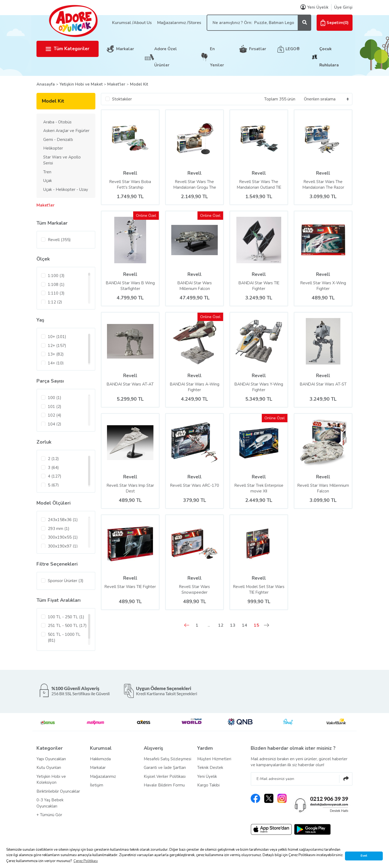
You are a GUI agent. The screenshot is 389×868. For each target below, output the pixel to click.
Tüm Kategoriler (68, 49)
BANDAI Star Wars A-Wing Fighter (195, 387)
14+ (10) (56, 363)
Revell (130, 173)
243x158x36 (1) (63, 520)
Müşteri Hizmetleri (214, 759)
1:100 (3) (56, 276)
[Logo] (73, 21)
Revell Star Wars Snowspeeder (194, 590)
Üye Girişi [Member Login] (343, 7)
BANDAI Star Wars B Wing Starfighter (130, 286)
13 (233, 625)
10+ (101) (57, 337)
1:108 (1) (56, 285)
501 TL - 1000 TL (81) (64, 638)
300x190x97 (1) (63, 546)
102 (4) (55, 415)
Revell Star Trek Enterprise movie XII (259, 488)
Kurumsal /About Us (132, 23)
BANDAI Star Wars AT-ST (323, 384)
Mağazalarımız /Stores (179, 23)
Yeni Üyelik (207, 776)
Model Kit (139, 84)
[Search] (259, 23)
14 (244, 625)
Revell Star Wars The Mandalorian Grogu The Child (195, 185)
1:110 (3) (56, 293)
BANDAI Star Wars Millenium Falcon (194, 286)
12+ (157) (57, 346)
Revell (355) (59, 240)
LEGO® (293, 49)
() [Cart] (335, 23)
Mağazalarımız (103, 776)
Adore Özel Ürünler (166, 57)
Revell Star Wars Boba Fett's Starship (130, 185)
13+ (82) (56, 354)
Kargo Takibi (208, 785)
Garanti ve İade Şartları (165, 768)
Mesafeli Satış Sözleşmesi (167, 759)
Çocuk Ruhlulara (329, 57)
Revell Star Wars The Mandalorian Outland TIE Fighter (259, 185)
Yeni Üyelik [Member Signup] (314, 7)
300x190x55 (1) (63, 537)
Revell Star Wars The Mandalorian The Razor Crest (323, 185)
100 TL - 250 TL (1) (66, 617)
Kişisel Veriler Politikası (165, 776)
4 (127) (55, 476)
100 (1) (55, 398)
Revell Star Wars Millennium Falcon (323, 488)
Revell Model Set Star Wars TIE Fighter (259, 590)
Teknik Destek (210, 768)
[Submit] (346, 779)
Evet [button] (364, 856)
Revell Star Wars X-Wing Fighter (323, 286)
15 (256, 625)
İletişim (97, 785)
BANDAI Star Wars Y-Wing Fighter (259, 387)
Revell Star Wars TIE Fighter (130, 590)
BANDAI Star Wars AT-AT (130, 384)
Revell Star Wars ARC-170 (194, 485)
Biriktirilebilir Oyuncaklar (58, 791)
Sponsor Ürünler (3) (66, 581)
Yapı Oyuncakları (51, 759)
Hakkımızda (100, 759)
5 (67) (53, 485)
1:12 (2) (55, 302)
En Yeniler (217, 57)
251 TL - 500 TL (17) (67, 626)
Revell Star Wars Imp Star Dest (130, 488)
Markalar (125, 49)
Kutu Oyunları (49, 768)
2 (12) (53, 459)
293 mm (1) (59, 529)
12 (221, 625)
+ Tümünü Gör (49, 815)
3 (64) (53, 468)
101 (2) (55, 407)
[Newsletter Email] (302, 779)
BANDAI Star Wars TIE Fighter (259, 286)
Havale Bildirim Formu (164, 785)
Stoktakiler (122, 99)
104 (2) (55, 424)
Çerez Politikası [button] (86, 861)
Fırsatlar (258, 49)
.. (209, 625)
